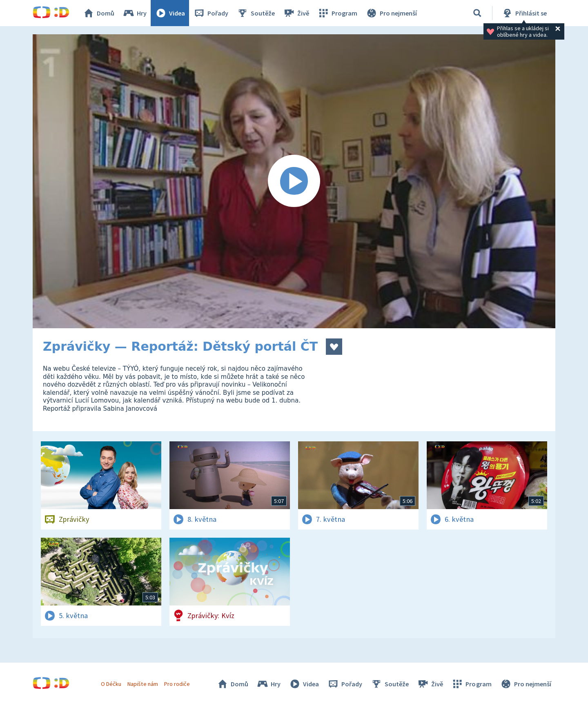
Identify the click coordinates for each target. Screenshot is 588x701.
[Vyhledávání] (477, 13)
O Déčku (111, 684)
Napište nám (143, 684)
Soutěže (256, 13)
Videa (170, 13)
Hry (135, 13)
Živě (296, 13)
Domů (98, 13)
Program (337, 13)
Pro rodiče (177, 684)
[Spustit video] (294, 181)
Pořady (211, 13)
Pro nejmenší (391, 13)
